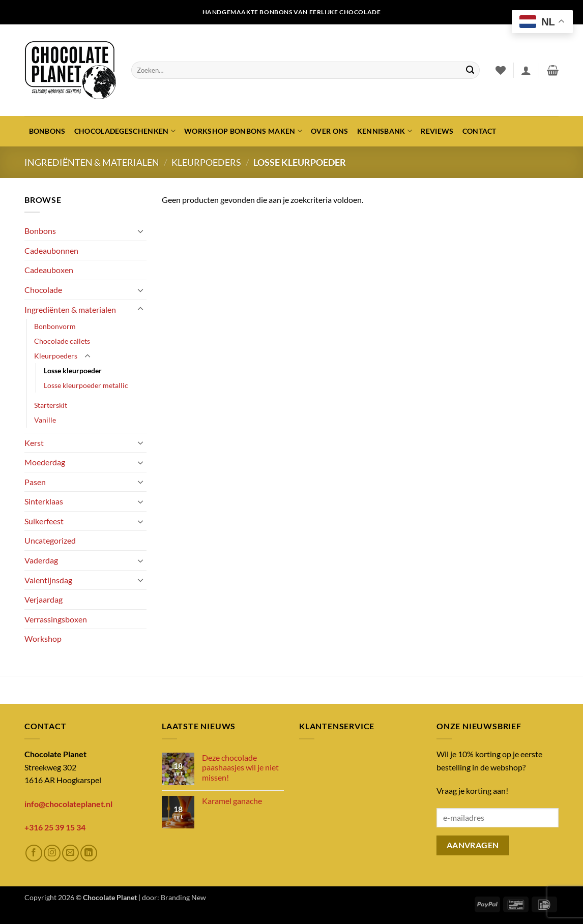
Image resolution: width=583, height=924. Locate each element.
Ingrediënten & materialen (92, 162)
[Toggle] (140, 231)
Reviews (437, 131)
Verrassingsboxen (56, 619)
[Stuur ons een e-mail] (70, 853)
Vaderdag (41, 560)
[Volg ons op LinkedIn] (89, 853)
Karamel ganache (232, 801)
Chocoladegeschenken (125, 131)
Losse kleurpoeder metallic (86, 385)
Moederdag (45, 462)
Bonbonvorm (55, 326)
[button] (526, 70)
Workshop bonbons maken (243, 131)
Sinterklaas (44, 501)
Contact (479, 131)
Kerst (34, 443)
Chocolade (43, 290)
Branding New (183, 897)
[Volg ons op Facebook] (34, 853)
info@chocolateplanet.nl (68, 804)
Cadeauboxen (49, 270)
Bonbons (47, 131)
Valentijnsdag (48, 580)
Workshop (43, 638)
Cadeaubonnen (51, 250)
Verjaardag (43, 599)
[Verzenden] (470, 70)
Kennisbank (385, 131)
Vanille (45, 420)
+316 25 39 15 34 (55, 827)
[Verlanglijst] (501, 70)
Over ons (329, 131)
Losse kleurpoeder (73, 370)
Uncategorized (50, 540)
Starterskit (51, 405)
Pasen (35, 482)
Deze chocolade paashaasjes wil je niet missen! (240, 767)
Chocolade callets (62, 341)
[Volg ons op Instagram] (52, 853)
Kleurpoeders (206, 162)
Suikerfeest (44, 521)
